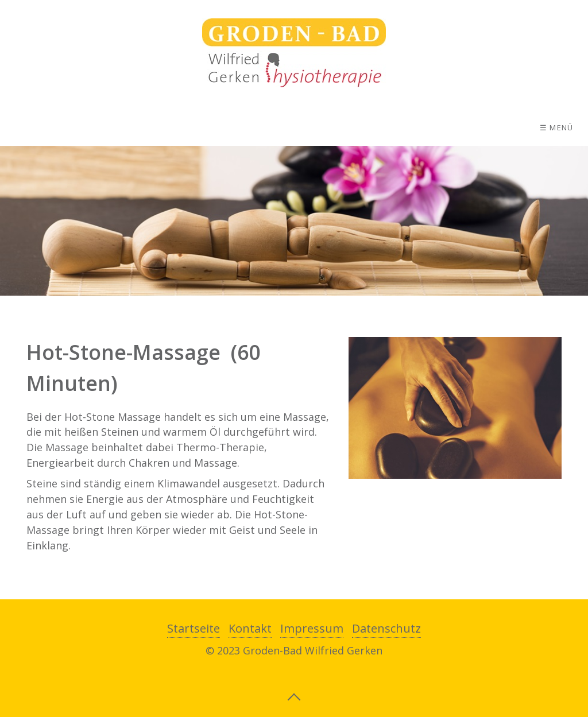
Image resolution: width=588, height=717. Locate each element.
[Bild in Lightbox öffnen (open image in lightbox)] (455, 408)
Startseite (194, 628)
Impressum (312, 628)
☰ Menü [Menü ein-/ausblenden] (557, 127)
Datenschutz (386, 628)
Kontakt (250, 628)
